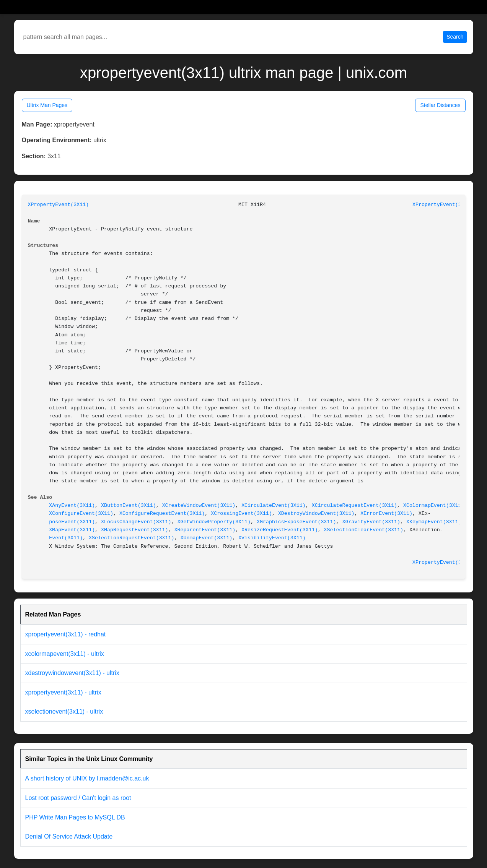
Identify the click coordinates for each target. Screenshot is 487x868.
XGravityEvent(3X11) (371, 522)
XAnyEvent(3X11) (72, 505)
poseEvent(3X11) (72, 522)
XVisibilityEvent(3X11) (272, 538)
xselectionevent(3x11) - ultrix (64, 711)
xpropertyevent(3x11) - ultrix (63, 692)
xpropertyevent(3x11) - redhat (66, 634)
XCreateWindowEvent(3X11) (199, 505)
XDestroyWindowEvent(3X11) (316, 513)
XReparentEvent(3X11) (205, 530)
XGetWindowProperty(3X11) (214, 522)
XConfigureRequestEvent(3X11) (162, 513)
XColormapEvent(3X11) (434, 505)
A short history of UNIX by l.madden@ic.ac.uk (87, 778)
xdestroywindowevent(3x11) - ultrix (72, 673)
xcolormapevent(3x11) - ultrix (65, 654)
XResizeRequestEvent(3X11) (280, 530)
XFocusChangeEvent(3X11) (136, 522)
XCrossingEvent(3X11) (241, 513)
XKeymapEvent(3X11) (434, 522)
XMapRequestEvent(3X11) (135, 530)
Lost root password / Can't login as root (78, 798)
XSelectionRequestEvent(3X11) (131, 538)
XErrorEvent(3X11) (386, 513)
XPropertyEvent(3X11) (59, 205)
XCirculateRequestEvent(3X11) (354, 505)
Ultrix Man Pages (47, 105)
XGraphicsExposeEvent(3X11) (296, 522)
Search (455, 37)
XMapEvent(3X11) (72, 530)
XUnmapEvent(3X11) (207, 538)
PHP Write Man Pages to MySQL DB (75, 817)
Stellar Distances (440, 105)
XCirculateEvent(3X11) (274, 505)
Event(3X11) (66, 538)
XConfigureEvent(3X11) (81, 513)
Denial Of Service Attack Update (69, 836)
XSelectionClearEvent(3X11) (364, 530)
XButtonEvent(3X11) (129, 505)
